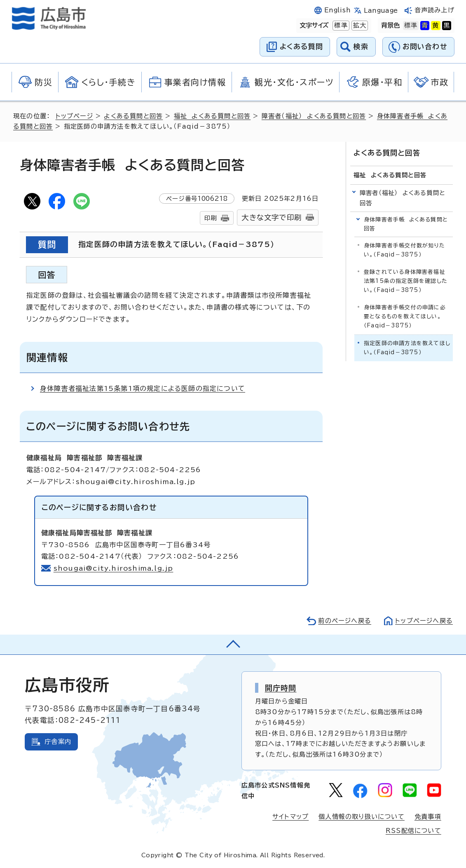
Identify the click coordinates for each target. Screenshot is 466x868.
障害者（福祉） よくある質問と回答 (314, 116)
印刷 (211, 218)
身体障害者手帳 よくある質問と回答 (406, 224)
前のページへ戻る (345, 621)
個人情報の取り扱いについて (362, 817)
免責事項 (428, 817)
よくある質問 (301, 46)
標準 (340, 26)
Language (381, 11)
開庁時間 (281, 688)
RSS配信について (413, 831)
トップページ (74, 116)
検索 (361, 46)
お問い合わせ (425, 46)
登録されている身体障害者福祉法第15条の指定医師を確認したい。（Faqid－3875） (406, 281)
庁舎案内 (58, 742)
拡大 (359, 26)
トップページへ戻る (424, 621)
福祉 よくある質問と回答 (212, 116)
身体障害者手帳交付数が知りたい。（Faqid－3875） (404, 250)
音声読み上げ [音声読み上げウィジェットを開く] (434, 10)
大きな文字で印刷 (272, 218)
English (337, 10)
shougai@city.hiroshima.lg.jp (114, 568)
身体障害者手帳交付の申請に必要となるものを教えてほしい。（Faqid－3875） (405, 316)
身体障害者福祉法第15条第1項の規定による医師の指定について (143, 388)
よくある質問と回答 (133, 116)
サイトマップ (290, 817)
